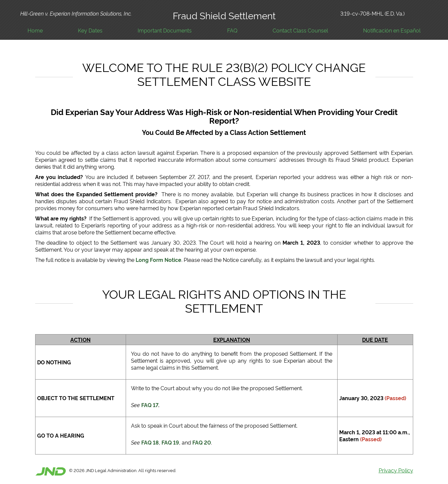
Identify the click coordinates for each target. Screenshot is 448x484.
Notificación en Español (392, 30)
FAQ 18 (150, 442)
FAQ (232, 30)
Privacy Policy (396, 470)
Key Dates (90, 30)
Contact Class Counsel (300, 30)
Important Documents (165, 30)
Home (35, 30)
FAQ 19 (170, 442)
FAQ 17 (150, 405)
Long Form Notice (159, 260)
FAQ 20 (202, 442)
